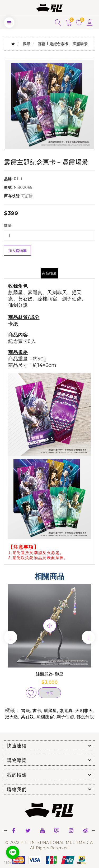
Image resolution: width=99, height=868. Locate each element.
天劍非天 (84, 711)
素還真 (66, 711)
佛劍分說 (85, 717)
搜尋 (27, 44)
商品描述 (49, 273)
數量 (8, 225)
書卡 (37, 711)
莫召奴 (27, 717)
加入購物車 (17, 251)
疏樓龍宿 (45, 717)
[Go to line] (13, 852)
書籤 (25, 711)
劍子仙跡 (65, 717)
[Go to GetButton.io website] (13, 863)
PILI (18, 179)
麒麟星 (50, 711)
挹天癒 (12, 717)
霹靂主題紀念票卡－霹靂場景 (63, 44)
